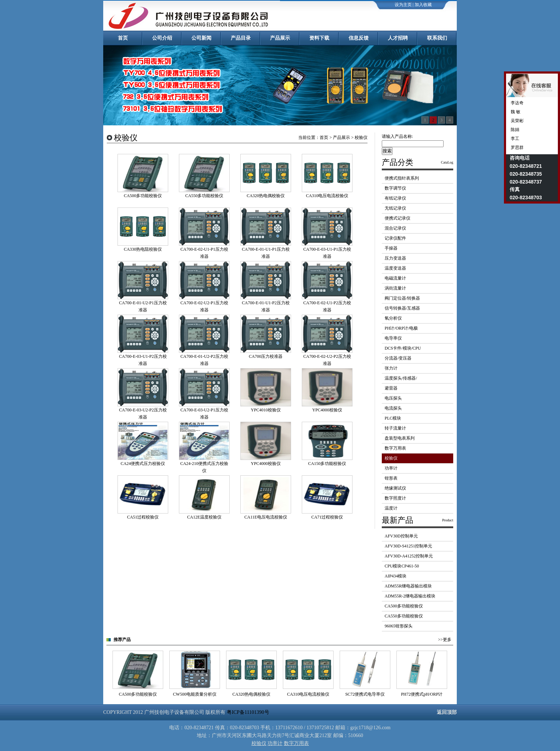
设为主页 (403, 5)
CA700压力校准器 (266, 356)
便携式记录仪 (397, 218)
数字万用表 (395, 448)
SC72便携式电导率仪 (365, 694)
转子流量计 (395, 428)
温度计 (391, 508)
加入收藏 (423, 5)
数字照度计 (395, 498)
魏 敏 (515, 112)
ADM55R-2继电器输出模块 (410, 596)
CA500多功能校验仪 (143, 196)
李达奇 (517, 103)
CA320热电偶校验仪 (266, 196)
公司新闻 (201, 38)
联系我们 (437, 38)
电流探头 (393, 408)
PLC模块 (393, 418)
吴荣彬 (517, 121)
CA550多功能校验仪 (204, 196)
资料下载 (319, 38)
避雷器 (391, 388)
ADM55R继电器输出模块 (408, 586)
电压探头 (393, 398)
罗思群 (517, 147)
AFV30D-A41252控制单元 (409, 556)
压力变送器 (395, 258)
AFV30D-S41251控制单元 (408, 546)
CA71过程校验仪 (327, 517)
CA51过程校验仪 (143, 517)
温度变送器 (395, 268)
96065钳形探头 (399, 626)
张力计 (391, 368)
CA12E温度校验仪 (204, 517)
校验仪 (391, 458)
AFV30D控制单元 (401, 536)
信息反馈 (359, 38)
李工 (514, 139)
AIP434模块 (396, 576)
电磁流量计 (395, 278)
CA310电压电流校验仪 (327, 196)
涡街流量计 (395, 288)
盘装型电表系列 (400, 438)
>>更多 (445, 640)
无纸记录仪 (395, 208)
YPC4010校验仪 (266, 410)
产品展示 (280, 38)
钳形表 (391, 478)
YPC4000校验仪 (327, 410)
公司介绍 (162, 38)
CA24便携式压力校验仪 (143, 464)
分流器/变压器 (398, 358)
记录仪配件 (395, 238)
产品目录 (241, 38)
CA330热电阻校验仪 (143, 249)
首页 (123, 38)
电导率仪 (393, 338)
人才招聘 (398, 38)
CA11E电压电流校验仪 (266, 517)
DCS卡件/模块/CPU (403, 348)
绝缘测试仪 (395, 488)
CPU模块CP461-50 (402, 566)
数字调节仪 (395, 188)
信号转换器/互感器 (402, 308)
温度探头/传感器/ (401, 378)
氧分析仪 (393, 318)
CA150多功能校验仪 (327, 464)
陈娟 (514, 130)
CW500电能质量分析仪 (194, 694)
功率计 (391, 468)
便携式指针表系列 (402, 178)
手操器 (391, 248)
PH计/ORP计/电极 (401, 328)
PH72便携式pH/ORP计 (422, 694)
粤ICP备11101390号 (248, 712)
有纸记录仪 (395, 198)
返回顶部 (447, 712)
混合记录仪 (395, 228)
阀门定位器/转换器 (402, 298)
